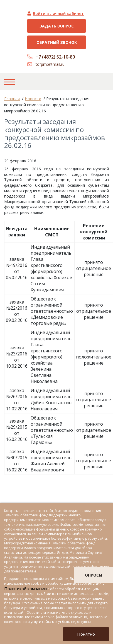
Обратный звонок (57, 42)
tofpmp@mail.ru (50, 64)
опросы (94, 575)
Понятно (86, 634)
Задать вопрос (57, 26)
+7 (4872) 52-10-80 (55, 57)
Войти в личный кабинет (58, 13)
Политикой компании (25, 589)
